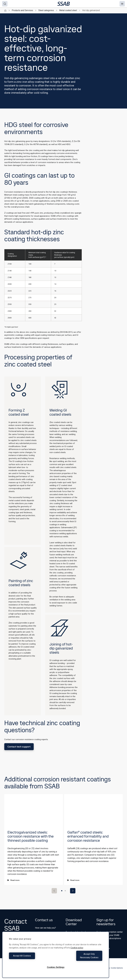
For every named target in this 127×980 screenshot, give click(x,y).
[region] (56, 956)
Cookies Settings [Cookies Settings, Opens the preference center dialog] (56, 967)
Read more (14, 880)
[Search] (5, 4)
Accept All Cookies (32, 957)
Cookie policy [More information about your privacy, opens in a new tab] (77, 951)
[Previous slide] (54, 891)
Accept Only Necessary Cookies (80, 957)
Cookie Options (115, 968)
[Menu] (122, 4)
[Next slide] (73, 891)
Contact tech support (19, 747)
